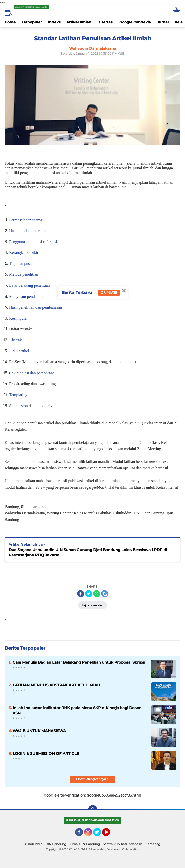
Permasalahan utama (26, 220)
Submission (18, 406)
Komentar (93, 605)
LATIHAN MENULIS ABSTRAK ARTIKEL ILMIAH (56, 685)
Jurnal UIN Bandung (84, 844)
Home (10, 22)
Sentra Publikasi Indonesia (123, 844)
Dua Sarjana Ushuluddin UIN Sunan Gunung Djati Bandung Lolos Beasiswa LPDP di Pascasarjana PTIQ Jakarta (88, 552)
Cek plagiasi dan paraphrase (32, 373)
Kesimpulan (19, 318)
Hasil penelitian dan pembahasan (35, 307)
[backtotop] (93, 810)
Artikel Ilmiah (79, 22)
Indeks (54, 22)
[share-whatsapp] (97, 594)
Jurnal (163, 22)
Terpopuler (32, 22)
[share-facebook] (81, 594)
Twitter (99, 834)
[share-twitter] (89, 594)
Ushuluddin (34, 844)
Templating (18, 395)
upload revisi (46, 406)
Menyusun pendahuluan (28, 296)
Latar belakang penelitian (29, 285)
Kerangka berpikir (24, 252)
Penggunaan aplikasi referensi (33, 242)
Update (109, 292)
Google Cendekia (135, 22)
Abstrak (15, 340)
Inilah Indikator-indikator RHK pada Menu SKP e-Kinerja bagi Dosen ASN (77, 710)
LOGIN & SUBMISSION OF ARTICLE (46, 753)
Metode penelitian (24, 274)
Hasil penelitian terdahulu (30, 231)
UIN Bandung (56, 844)
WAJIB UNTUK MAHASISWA (39, 731)
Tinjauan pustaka (23, 264)
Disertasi (105, 22)
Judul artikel (19, 351)
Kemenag (153, 844)
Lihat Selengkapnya (93, 779)
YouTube (110, 834)
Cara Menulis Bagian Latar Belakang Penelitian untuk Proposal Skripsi (79, 662)
